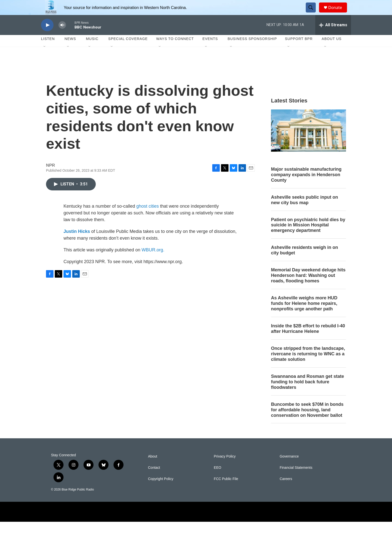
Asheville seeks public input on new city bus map (304, 211)
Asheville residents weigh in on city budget (304, 261)
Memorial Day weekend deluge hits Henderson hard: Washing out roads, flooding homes (308, 287)
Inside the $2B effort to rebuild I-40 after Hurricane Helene (308, 340)
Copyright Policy (161, 490)
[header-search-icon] (313, 13)
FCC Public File (226, 490)
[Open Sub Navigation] (45, 58)
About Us (332, 50)
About (153, 468)
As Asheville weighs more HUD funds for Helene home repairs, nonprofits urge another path (304, 315)
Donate (338, 13)
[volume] (62, 36)
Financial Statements (296, 479)
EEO (217, 479)
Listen (48, 50)
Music (92, 50)
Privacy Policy (225, 468)
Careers (286, 490)
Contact (154, 479)
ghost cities (147, 217)
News (70, 50)
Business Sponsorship (252, 50)
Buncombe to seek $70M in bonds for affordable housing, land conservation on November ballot (307, 421)
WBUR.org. (153, 261)
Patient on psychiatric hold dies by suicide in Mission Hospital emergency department (308, 236)
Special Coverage (128, 50)
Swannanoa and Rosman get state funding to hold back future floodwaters (307, 393)
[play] (47, 36)
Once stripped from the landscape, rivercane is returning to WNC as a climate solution (308, 365)
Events (210, 50)
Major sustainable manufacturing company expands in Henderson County (306, 186)
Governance (289, 468)
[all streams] (333, 36)
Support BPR (299, 50)
